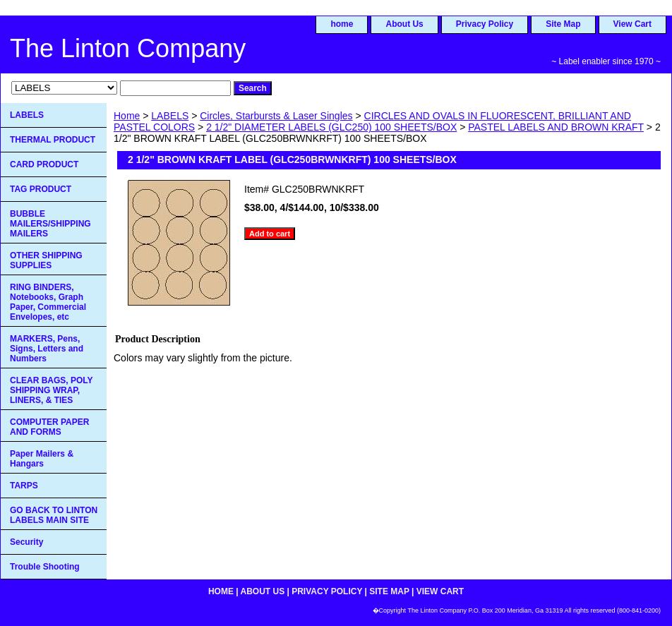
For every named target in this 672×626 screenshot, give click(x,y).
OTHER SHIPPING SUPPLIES (46, 260)
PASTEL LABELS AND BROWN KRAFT (556, 127)
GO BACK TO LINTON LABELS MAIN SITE (54, 515)
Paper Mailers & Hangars (42, 459)
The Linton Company (128, 48)
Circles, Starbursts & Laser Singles (276, 116)
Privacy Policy (485, 24)
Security (26, 542)
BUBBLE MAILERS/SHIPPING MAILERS (50, 224)
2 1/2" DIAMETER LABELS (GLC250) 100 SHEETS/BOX (331, 127)
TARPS (24, 486)
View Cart (632, 24)
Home (127, 116)
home (342, 24)
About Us (404, 24)
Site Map (563, 24)
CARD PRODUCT (44, 164)
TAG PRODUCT (41, 189)
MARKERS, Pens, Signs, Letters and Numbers (47, 349)
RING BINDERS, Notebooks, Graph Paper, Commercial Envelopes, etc (48, 302)
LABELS (170, 116)
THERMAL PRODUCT (53, 140)
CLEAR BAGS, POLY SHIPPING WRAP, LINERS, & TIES (52, 390)
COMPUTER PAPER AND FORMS (49, 427)
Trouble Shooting (45, 567)
